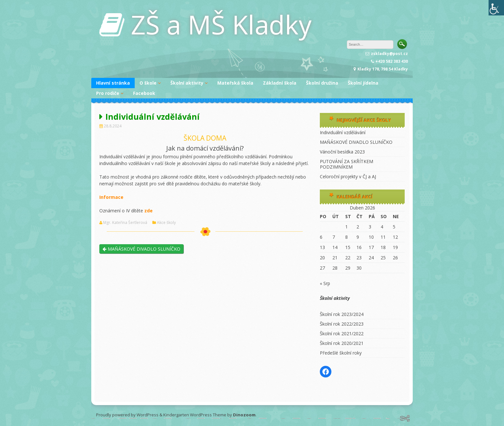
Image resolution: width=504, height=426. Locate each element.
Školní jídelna (363, 83)
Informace (111, 197)
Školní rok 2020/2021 (342, 343)
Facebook (144, 93)
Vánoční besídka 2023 (342, 152)
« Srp (325, 283)
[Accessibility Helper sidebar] (496, 8)
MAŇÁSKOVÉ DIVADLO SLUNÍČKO (141, 249)
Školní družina (322, 83)
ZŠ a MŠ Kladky (221, 24)
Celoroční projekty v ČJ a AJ (348, 176)
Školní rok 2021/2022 (342, 333)
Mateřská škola (235, 83)
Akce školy (166, 223)
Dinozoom (244, 415)
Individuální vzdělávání (343, 132)
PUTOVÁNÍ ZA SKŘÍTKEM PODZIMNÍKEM (346, 164)
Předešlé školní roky (341, 353)
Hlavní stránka (113, 83)
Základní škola (280, 83)
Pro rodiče (108, 93)
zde (148, 211)
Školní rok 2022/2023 (342, 324)
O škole (148, 83)
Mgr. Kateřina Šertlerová (125, 223)
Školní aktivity (187, 83)
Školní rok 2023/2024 (342, 314)
